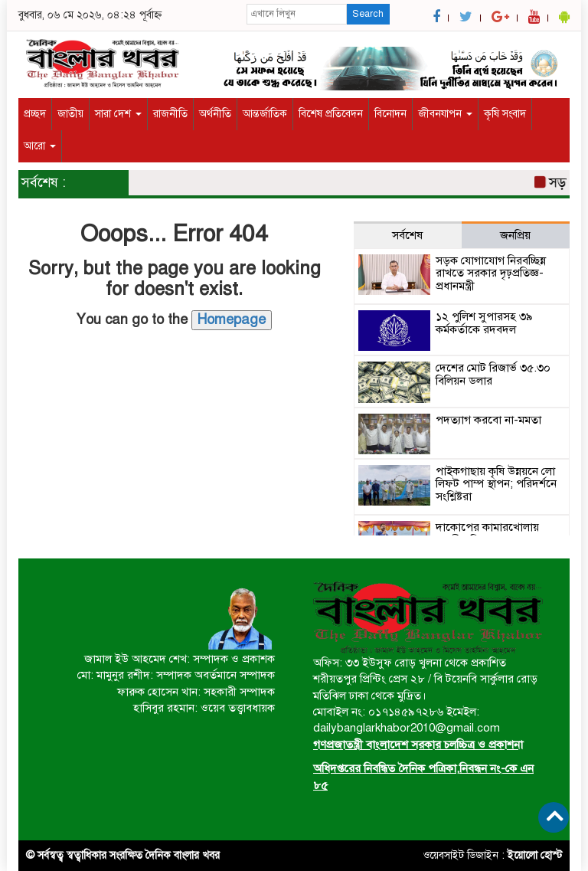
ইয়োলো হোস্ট (535, 855)
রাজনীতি (170, 114)
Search (368, 14)
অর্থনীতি (215, 114)
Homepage (232, 319)
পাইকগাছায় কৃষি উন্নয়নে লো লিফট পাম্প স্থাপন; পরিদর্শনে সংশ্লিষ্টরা (496, 484)
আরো (40, 146)
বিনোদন (390, 114)
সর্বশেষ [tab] (407, 235)
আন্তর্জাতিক (265, 114)
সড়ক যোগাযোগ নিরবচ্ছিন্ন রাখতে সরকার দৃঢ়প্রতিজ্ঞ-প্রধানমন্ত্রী (491, 273)
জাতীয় (70, 114)
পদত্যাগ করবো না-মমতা (488, 420)
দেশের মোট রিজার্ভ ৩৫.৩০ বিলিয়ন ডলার (493, 374)
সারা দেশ (118, 114)
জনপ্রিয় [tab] (515, 235)
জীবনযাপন (445, 114)
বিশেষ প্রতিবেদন (331, 114)
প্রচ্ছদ (35, 114)
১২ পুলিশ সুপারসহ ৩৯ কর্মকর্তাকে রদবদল (484, 323)
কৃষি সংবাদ (505, 114)
